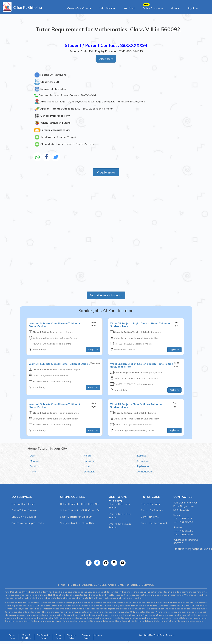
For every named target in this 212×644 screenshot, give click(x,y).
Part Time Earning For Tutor (28, 523)
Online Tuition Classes (24, 510)
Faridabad (36, 466)
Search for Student (152, 510)
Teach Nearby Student (154, 523)
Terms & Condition (26, 637)
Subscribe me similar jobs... (106, 295)
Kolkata (142, 456)
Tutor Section (107, 8)
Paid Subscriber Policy (44, 637)
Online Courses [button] (153, 7)
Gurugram (90, 461)
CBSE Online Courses (24, 517)
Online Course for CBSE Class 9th (80, 504)
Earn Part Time (150, 517)
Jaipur (87, 466)
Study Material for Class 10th (77, 523)
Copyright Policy (86, 637)
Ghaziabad (144, 461)
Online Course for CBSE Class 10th (80, 510)
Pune (33, 472)
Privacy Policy (12, 637)
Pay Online (129, 8)
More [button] (175, 8)
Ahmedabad (145, 472)
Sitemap (98, 635)
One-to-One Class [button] (79, 8)
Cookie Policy (58, 637)
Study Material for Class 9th (76, 517)
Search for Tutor (151, 504)
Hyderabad (144, 466)
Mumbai (35, 461)
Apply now (106, 58)
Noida (87, 456)
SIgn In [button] (193, 8)
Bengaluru (90, 472)
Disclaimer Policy (72, 637)
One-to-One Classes (23, 504)
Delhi (33, 456)
